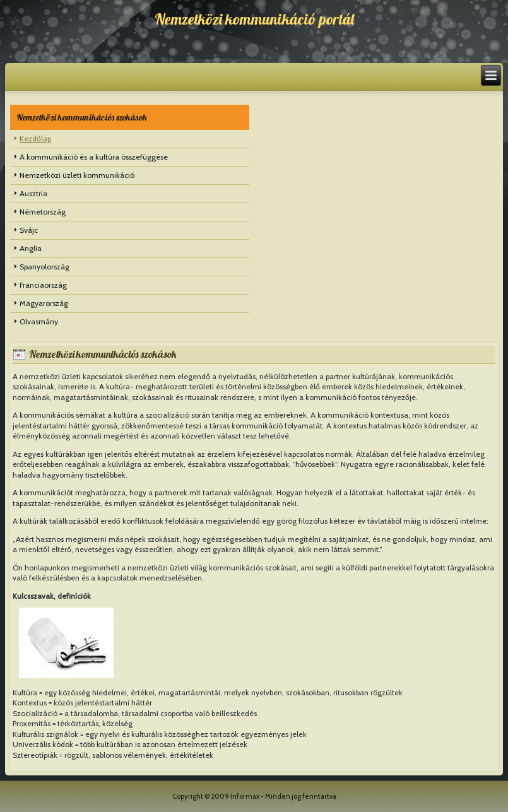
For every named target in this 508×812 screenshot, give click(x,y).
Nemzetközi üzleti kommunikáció (77, 175)
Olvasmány (39, 321)
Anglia (31, 248)
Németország (43, 212)
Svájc (29, 230)
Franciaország (43, 285)
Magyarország (44, 303)
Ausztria (33, 193)
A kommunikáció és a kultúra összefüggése (94, 157)
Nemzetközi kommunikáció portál (254, 19)
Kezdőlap (35, 138)
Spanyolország (44, 267)
